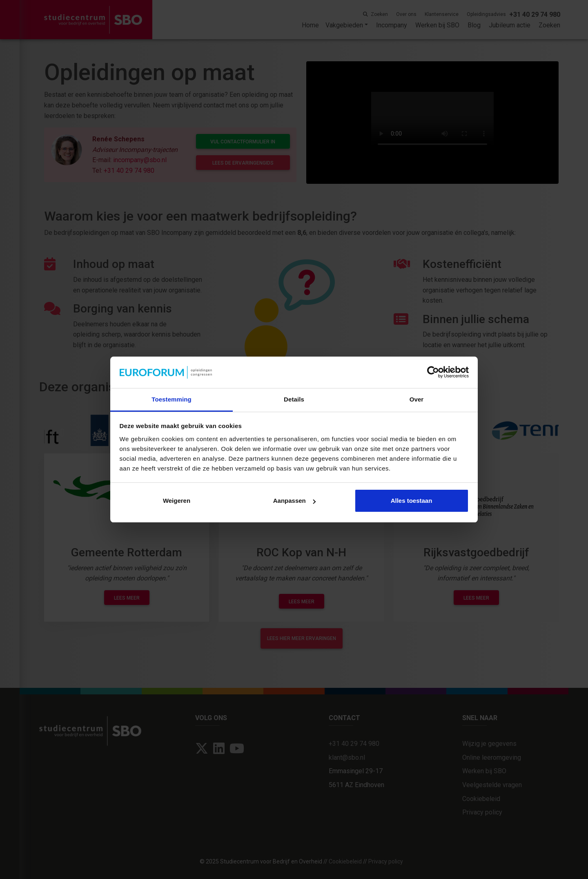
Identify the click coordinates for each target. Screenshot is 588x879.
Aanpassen (294, 501)
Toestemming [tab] (171, 399)
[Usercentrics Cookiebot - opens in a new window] (433, 372)
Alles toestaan (412, 501)
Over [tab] (417, 399)
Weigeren (177, 501)
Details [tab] (294, 399)
